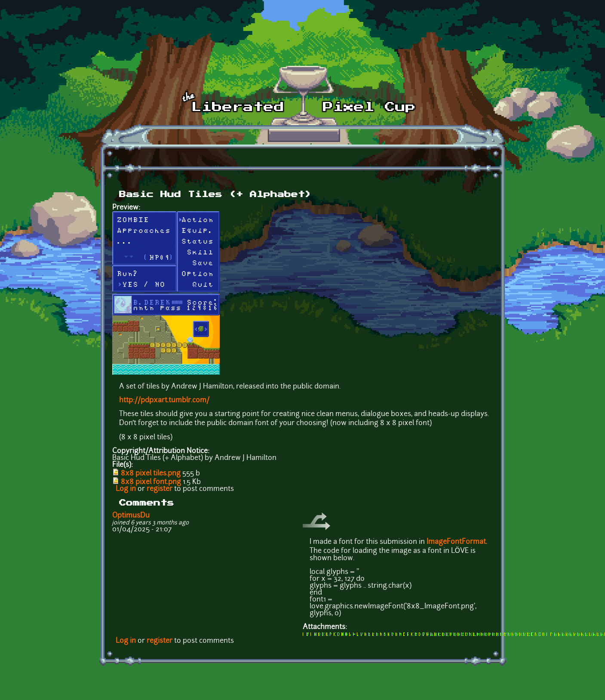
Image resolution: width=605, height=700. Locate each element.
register (160, 489)
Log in (126, 489)
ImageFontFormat (456, 542)
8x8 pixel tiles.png (151, 474)
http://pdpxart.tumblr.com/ (164, 401)
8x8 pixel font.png (151, 482)
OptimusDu (131, 516)
